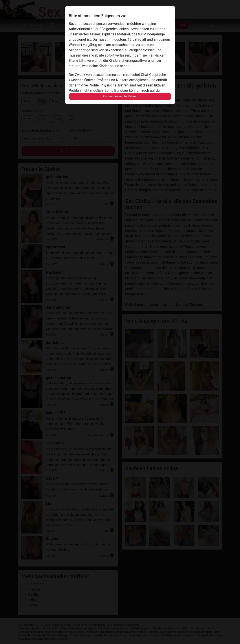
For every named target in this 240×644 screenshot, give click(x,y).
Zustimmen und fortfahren (120, 96)
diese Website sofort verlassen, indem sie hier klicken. (124, 55)
